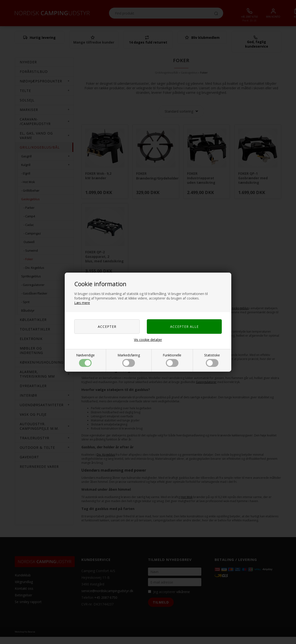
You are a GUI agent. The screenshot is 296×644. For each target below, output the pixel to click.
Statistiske (212, 360)
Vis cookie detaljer (148, 340)
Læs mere (82, 303)
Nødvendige (85, 360)
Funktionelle (172, 360)
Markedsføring (129, 360)
